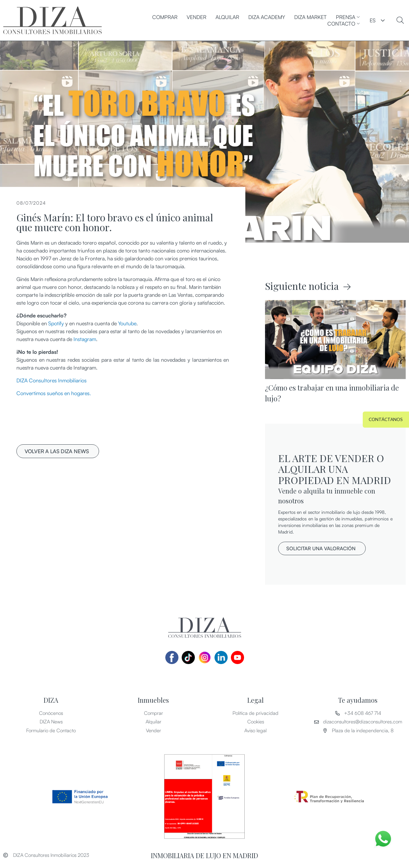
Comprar (165, 17)
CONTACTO (344, 24)
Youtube (127, 323)
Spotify (56, 323)
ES (373, 20)
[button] (58, 451)
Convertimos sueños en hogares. (54, 393)
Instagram (85, 339)
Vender (196, 17)
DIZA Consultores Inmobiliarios (51, 380)
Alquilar (227, 17)
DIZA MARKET (310, 17)
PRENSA (348, 17)
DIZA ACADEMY (267, 17)
